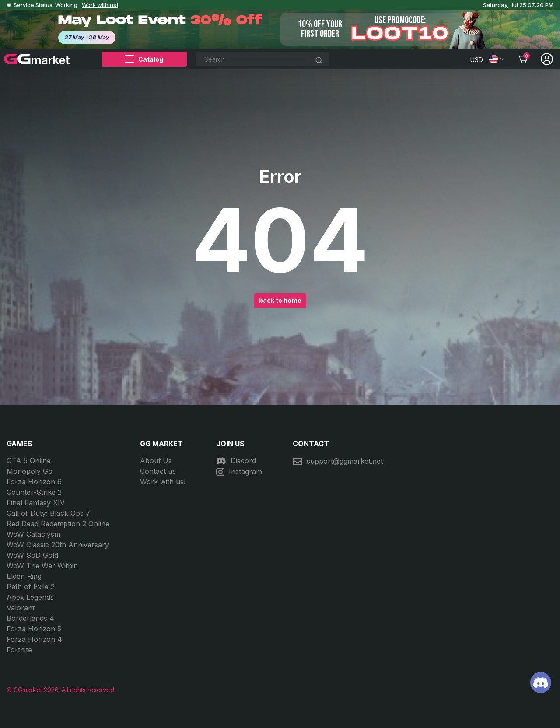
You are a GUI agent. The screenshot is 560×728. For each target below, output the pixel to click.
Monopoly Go (30, 471)
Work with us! (100, 5)
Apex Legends (30, 597)
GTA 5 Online (29, 461)
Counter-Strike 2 (34, 492)
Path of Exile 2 (31, 587)
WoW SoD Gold (32, 555)
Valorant (21, 608)
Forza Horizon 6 (34, 482)
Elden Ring (24, 576)
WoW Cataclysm (33, 534)
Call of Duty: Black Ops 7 (48, 513)
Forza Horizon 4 (34, 639)
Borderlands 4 (30, 618)
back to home (280, 300)
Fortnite (19, 650)
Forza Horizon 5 (34, 629)
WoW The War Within (42, 566)
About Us (156, 461)
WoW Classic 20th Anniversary (58, 545)
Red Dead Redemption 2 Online (58, 524)
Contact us (158, 471)
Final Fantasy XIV (36, 503)
